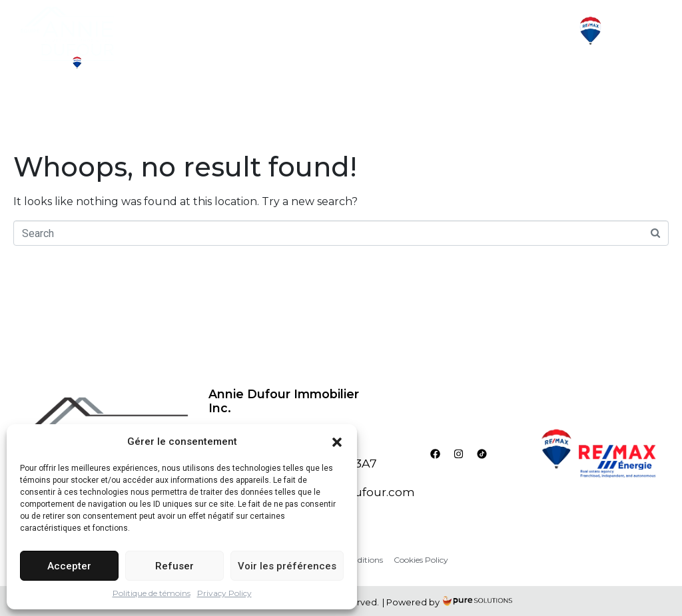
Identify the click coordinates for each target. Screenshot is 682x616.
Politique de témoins (152, 593)
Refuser (174, 566)
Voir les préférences (287, 566)
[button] (337, 442)
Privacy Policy (224, 593)
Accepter (69, 566)
